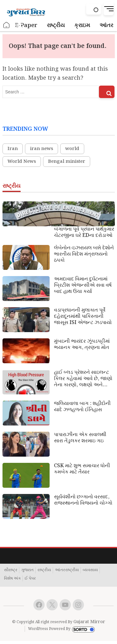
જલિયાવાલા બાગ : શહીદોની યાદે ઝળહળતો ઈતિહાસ (82, 407)
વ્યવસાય (90, 570)
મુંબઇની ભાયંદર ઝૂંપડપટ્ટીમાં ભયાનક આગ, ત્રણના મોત (82, 345)
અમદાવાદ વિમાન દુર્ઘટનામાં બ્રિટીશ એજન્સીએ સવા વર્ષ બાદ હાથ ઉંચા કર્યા (83, 285)
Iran (13, 149)
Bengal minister (67, 162)
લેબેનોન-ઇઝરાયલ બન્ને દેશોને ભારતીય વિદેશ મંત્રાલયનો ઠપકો (84, 254)
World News (22, 162)
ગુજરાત (27, 570)
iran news (41, 149)
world (72, 149)
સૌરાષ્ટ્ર (11, 570)
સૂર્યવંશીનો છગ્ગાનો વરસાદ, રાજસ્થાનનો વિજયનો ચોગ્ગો (83, 500)
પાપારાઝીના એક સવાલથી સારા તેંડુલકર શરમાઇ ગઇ (80, 438)
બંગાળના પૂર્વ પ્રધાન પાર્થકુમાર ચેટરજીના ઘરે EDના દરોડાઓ (84, 233)
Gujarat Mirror (89, 622)
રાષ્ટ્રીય (44, 570)
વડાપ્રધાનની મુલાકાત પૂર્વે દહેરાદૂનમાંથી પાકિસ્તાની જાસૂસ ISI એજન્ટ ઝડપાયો (83, 317)
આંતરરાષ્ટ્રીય (67, 570)
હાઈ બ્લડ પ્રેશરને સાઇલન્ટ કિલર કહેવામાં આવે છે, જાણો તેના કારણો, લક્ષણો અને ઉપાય (83, 379)
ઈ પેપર (30, 579)
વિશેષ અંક (12, 579)
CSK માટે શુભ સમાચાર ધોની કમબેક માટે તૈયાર (82, 469)
